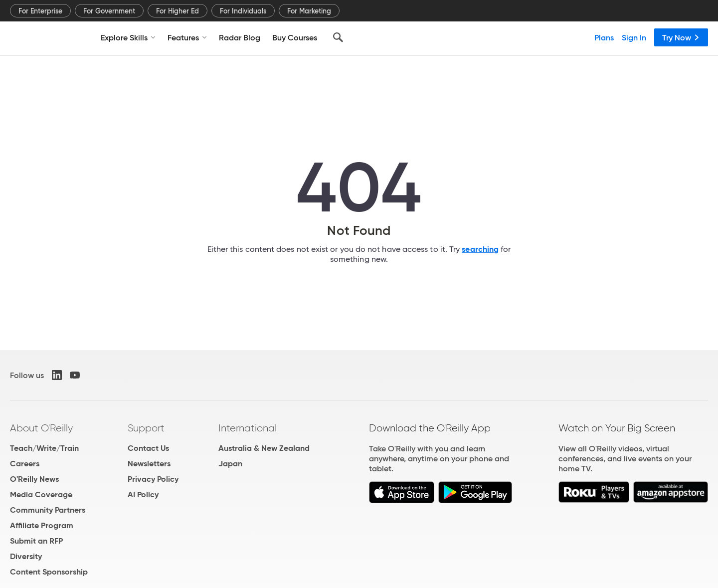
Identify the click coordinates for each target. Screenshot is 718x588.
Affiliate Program (42, 525)
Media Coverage (41, 494)
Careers (25, 464)
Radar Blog (240, 37)
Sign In (634, 37)
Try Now (681, 37)
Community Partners (48, 510)
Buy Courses (295, 37)
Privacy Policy (153, 479)
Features (187, 37)
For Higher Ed (178, 11)
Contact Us (148, 448)
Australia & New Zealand (264, 448)
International (248, 428)
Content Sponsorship (49, 572)
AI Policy (143, 494)
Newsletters (149, 464)
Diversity (26, 556)
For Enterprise (40, 11)
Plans (604, 37)
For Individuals (243, 11)
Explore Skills (128, 37)
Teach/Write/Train (44, 448)
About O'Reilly (41, 428)
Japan (230, 464)
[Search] (338, 37)
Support (146, 428)
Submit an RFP (36, 541)
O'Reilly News (34, 479)
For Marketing (309, 11)
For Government (109, 11)
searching (480, 249)
